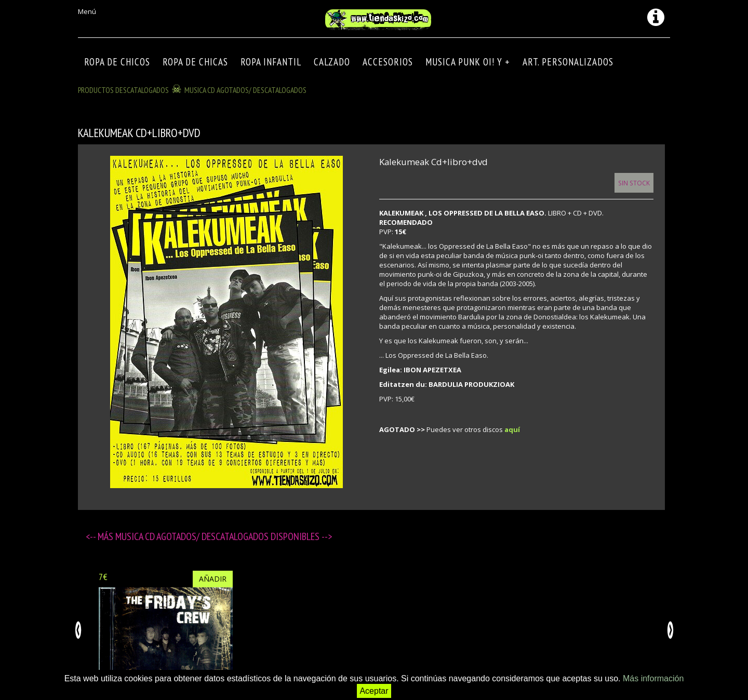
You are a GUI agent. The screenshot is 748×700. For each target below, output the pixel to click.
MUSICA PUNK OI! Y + (468, 62)
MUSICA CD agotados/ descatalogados (245, 90)
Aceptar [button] (374, 691)
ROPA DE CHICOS (117, 62)
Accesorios (388, 62)
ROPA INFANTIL (271, 62)
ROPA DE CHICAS (195, 62)
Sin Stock (634, 183)
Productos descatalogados (123, 90)
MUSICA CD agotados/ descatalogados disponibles (218, 536)
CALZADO (332, 62)
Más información (653, 678)
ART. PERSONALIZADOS (568, 62)
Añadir (213, 579)
